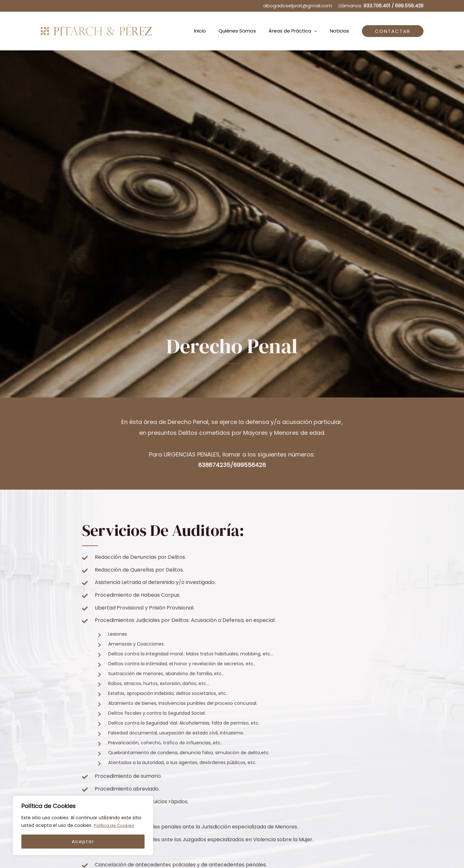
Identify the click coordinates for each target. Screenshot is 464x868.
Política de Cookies (115, 826)
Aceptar (83, 842)
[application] (319, 31)
